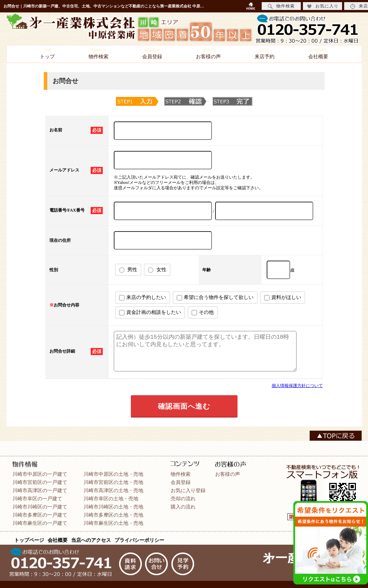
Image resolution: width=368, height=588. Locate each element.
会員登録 (152, 54)
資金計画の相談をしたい (150, 312)
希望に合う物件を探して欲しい (215, 298)
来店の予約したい (143, 298)
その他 (203, 312)
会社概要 (318, 54)
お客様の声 (208, 54)
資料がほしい (283, 298)
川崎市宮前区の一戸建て (40, 482)
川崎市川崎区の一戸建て (40, 507)
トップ (47, 54)
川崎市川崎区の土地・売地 (113, 507)
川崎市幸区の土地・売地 (111, 499)
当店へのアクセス (91, 540)
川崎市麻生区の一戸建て (40, 523)
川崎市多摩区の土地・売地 (113, 515)
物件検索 (98, 54)
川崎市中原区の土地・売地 (113, 474)
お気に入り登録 (188, 490)
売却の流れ (183, 499)
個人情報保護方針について (297, 386)
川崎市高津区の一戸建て (40, 490)
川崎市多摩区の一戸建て (40, 515)
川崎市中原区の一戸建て (40, 474)
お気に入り (323, 6)
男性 (128, 270)
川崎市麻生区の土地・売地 (113, 523)
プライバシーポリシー (139, 540)
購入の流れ (183, 507)
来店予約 (265, 54)
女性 (157, 270)
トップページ (29, 540)
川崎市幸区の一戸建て (37, 499)
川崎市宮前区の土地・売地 (113, 482)
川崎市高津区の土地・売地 (113, 490)
